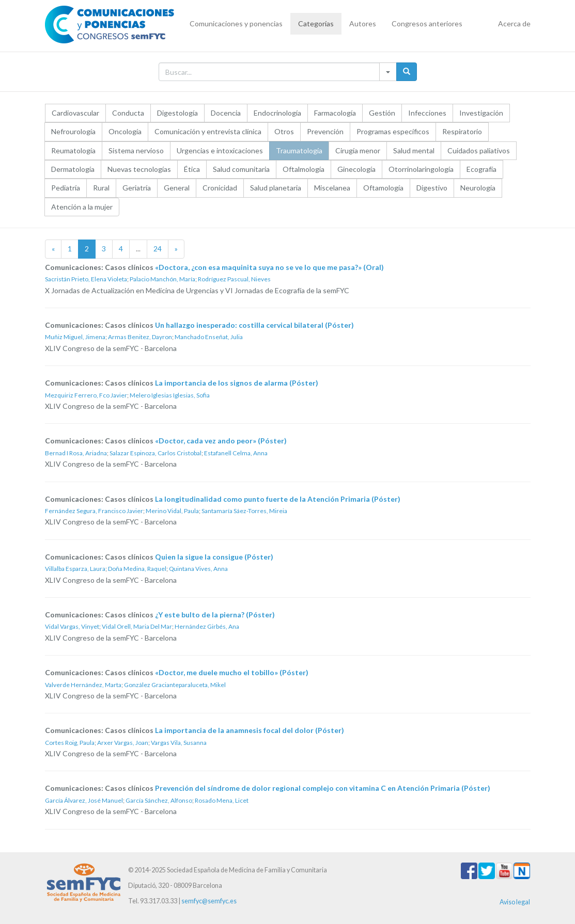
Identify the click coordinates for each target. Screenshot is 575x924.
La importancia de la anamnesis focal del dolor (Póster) (250, 730)
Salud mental (414, 150)
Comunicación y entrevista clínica (208, 131)
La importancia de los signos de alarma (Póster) (237, 383)
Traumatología (299, 150)
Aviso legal (515, 902)
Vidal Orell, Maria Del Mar (137, 626)
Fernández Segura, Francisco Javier (94, 511)
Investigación (481, 113)
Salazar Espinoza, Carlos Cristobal (156, 453)
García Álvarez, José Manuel (84, 800)
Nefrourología (73, 131)
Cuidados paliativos (479, 150)
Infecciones (427, 113)
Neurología (478, 188)
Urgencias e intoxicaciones (220, 150)
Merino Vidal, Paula (172, 511)
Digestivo (432, 188)
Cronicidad (220, 188)
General (177, 188)
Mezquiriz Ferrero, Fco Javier (86, 395)
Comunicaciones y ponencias (236, 23)
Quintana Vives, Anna (198, 569)
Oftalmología (304, 169)
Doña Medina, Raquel (137, 569)
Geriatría (137, 188)
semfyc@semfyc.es (209, 901)
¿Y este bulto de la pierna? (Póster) (215, 615)
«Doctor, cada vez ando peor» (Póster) (221, 441)
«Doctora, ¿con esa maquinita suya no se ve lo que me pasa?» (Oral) (269, 267)
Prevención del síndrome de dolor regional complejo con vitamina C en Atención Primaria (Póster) (323, 788)
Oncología (125, 131)
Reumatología (73, 150)
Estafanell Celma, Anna (236, 453)
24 (158, 249)
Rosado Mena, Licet (222, 800)
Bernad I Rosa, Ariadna (76, 453)
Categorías (316, 23)
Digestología (177, 113)
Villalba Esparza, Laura (75, 569)
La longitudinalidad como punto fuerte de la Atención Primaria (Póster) (278, 499)
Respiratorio (462, 131)
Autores (363, 23)
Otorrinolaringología (421, 169)
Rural (101, 188)
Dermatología (73, 169)
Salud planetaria (276, 188)
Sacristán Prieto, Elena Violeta (86, 279)
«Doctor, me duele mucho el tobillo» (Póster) (232, 672)
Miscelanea (332, 188)
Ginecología (356, 169)
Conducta (128, 113)
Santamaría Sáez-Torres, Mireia (244, 511)
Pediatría (66, 188)
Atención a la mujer (82, 207)
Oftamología (383, 188)
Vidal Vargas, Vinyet (72, 626)
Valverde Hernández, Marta (83, 685)
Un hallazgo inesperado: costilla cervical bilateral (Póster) (254, 325)
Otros (284, 131)
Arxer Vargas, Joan (123, 743)
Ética (192, 169)
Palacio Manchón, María (162, 279)
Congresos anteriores (427, 23)
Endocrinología (277, 113)
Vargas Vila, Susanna (179, 743)
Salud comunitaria (241, 169)
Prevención (325, 131)
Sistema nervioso (136, 150)
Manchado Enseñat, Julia (209, 337)
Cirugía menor (358, 150)
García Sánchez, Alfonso (159, 800)
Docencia (226, 113)
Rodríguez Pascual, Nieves (234, 279)
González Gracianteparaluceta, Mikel (175, 685)
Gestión (382, 113)
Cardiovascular (75, 113)
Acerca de (514, 23)
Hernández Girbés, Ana (207, 626)
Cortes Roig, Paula (70, 743)
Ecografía (481, 169)
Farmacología (335, 113)
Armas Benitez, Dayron (140, 337)
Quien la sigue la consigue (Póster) (214, 557)
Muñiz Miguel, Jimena (75, 337)
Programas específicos (393, 131)
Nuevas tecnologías (139, 169)
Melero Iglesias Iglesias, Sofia (170, 395)
